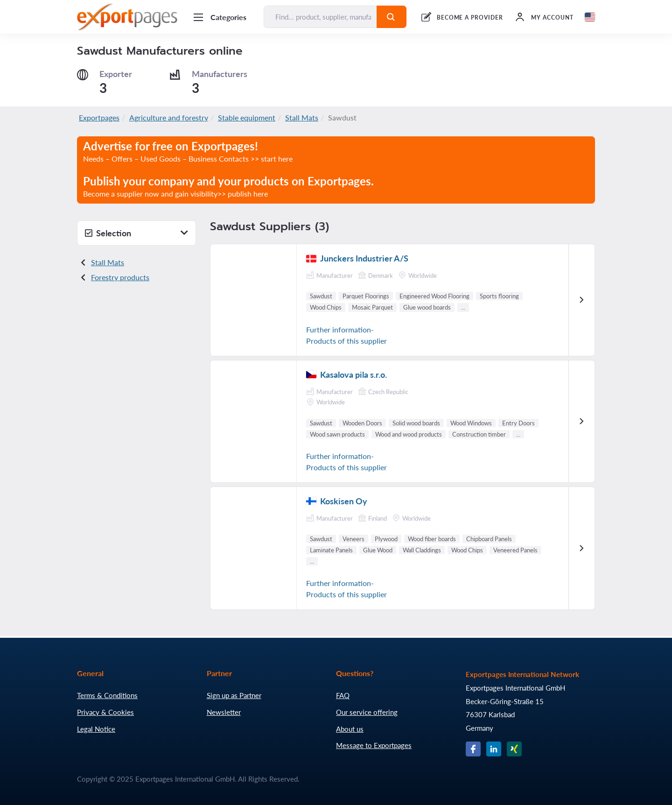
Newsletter (224, 712)
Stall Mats (302, 117)
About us (350, 729)
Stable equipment (247, 117)
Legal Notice (96, 729)
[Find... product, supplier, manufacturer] (320, 17)
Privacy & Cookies (105, 712)
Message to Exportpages (374, 745)
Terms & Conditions (107, 695)
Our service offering (367, 712)
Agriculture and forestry (169, 117)
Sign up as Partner (234, 695)
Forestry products (120, 277)
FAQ (343, 695)
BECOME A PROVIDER (470, 18)
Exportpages (99, 117)
